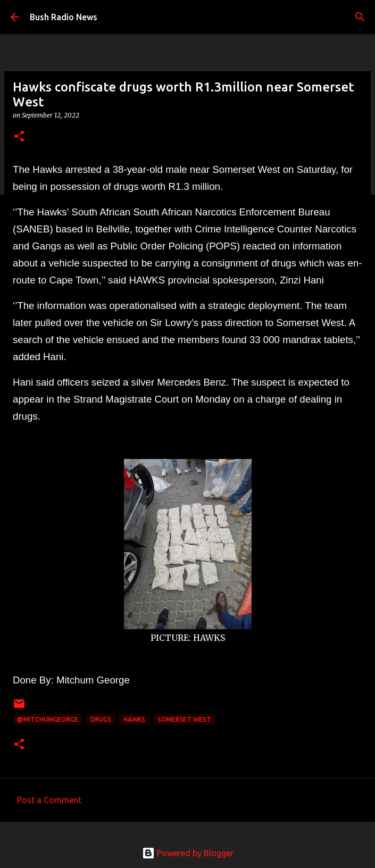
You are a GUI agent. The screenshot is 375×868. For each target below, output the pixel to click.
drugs (101, 719)
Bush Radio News (64, 17)
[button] (19, 137)
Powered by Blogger (188, 853)
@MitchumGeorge (48, 719)
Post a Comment (49, 800)
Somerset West (184, 719)
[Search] (360, 17)
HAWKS (134, 719)
